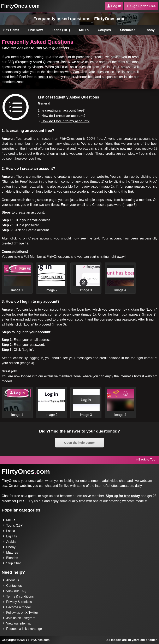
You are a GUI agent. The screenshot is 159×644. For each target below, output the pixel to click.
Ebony (9, 547)
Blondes (10, 558)
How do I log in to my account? (66, 121)
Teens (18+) (61, 30)
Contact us (12, 586)
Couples (104, 30)
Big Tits (10, 536)
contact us (45, 77)
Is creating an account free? (63, 110)
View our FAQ (14, 591)
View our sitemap (17, 623)
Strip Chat (12, 563)
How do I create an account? (64, 116)
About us (11, 580)
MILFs (84, 30)
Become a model (17, 607)
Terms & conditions (18, 596)
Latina (9, 531)
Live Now (36, 30)
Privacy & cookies (17, 602)
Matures (10, 552)
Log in (114, 6)
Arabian (10, 542)
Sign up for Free (141, 6)
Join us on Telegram (19, 618)
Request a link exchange (22, 629)
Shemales (128, 30)
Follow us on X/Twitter (21, 613)
